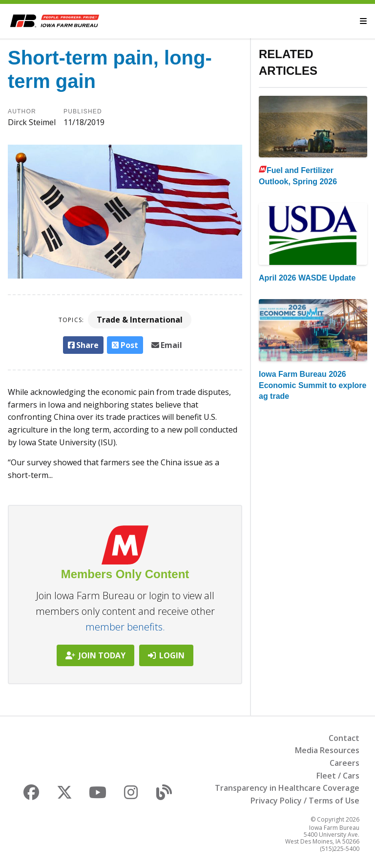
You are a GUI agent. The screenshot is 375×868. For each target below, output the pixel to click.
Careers (344, 763)
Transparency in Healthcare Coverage (287, 788)
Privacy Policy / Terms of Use (305, 801)
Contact (344, 738)
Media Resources (327, 750)
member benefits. (125, 627)
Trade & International (140, 320)
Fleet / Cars (338, 776)
